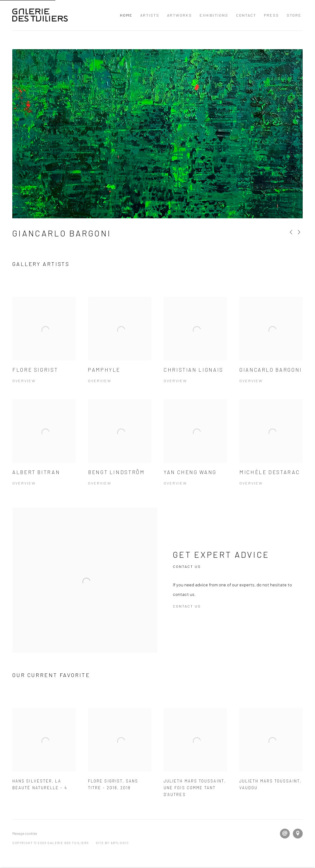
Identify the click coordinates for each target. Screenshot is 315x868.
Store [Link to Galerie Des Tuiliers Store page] (294, 15)
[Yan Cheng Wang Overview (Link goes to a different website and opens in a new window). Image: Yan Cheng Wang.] (195, 451)
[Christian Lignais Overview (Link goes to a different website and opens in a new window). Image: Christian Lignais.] (195, 348)
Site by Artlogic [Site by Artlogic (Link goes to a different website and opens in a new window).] (112, 843)
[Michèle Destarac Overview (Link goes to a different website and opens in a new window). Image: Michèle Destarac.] (271, 451)
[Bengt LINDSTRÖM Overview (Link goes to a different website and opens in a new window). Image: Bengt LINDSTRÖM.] (120, 451)
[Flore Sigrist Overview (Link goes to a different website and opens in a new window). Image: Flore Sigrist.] (44, 348)
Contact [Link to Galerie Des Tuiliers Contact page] (246, 15)
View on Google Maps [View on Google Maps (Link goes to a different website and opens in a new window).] (298, 834)
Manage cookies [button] (25, 833)
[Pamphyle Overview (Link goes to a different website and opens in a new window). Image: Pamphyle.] (120, 348)
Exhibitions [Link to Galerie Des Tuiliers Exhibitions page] (214, 15)
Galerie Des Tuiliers (40, 15)
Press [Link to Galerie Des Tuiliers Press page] (271, 15)
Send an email (285, 834)
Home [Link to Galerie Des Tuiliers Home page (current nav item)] (126, 15)
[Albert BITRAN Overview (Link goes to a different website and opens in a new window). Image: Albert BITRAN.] (44, 451)
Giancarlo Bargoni (62, 233)
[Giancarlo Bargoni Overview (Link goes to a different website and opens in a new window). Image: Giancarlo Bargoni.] (271, 348)
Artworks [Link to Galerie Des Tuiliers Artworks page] (179, 15)
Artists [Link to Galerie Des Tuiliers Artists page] (150, 15)
